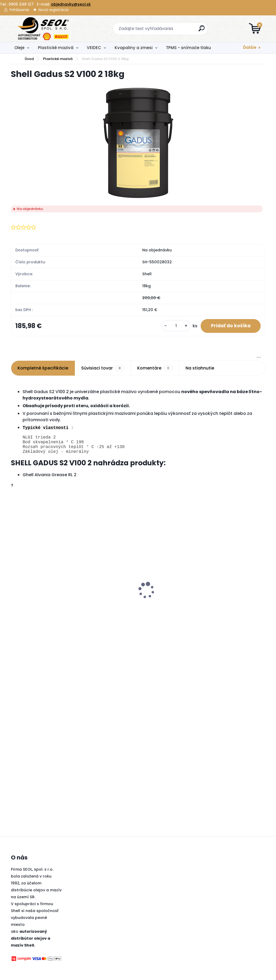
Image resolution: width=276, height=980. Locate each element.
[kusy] (175, 326)
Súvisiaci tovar (103, 368)
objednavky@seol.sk (71, 4)
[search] (202, 30)
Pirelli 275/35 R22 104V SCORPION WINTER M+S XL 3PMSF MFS (104, 589)
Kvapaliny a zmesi (134, 48)
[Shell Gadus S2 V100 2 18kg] (138, 143)
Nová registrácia (53, 10)
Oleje (19, 48)
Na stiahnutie (200, 368)
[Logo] (43, 29)
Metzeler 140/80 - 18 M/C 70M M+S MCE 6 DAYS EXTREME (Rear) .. (167, 589)
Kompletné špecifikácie (43, 368)
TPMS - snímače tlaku (188, 48)
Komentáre (155, 368)
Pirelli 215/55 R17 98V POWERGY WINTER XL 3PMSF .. (42, 589)
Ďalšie (250, 47)
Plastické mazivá (56, 48)
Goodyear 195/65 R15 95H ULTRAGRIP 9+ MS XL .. (231, 614)
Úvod (29, 59)
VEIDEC (94, 48)
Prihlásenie (19, 10)
